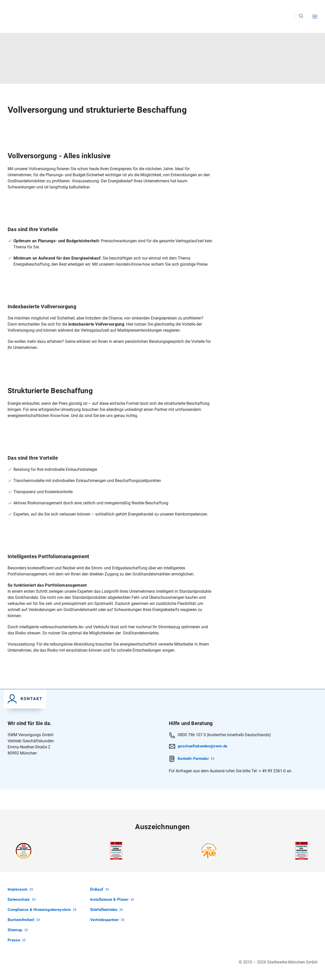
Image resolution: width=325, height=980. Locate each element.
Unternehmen (283, 6)
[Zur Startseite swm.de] (24, 14)
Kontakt (255, 6)
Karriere (311, 6)
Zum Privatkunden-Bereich (75, 6)
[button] (315, 23)
